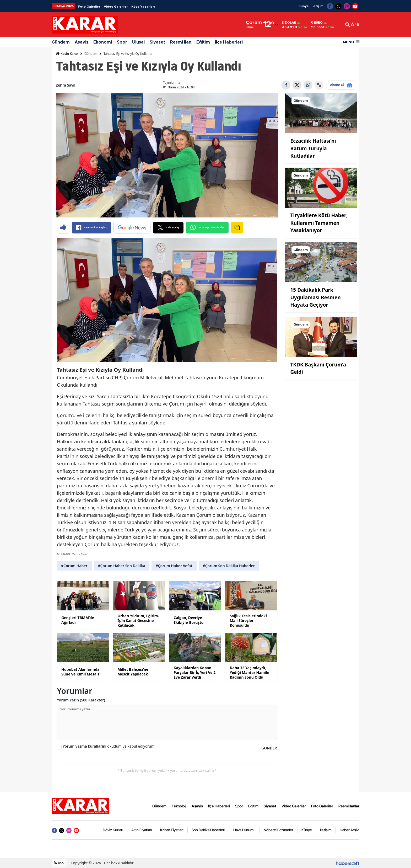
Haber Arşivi (350, 830)
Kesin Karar (67, 54)
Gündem (61, 42)
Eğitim (203, 42)
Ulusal (138, 42)
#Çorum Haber (74, 566)
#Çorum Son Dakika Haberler (229, 566)
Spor (122, 42)
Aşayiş (82, 42)
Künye (304, 6)
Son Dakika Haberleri (208, 830)
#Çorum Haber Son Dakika (122, 566)
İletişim (317, 6)
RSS (59, 863)
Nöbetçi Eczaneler (278, 830)
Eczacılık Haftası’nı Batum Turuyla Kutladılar (313, 148)
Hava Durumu (244, 830)
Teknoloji (179, 806)
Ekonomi (103, 42)
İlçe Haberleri (229, 42)
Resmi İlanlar (349, 806)
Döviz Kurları (113, 830)
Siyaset (157, 42)
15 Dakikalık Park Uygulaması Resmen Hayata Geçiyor (316, 297)
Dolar (289, 23)
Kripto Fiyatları (172, 830)
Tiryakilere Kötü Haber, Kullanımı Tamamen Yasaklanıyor (319, 223)
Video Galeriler (116, 7)
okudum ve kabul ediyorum (109, 746)
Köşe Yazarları (143, 7)
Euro (317, 23)
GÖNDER (269, 748)
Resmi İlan (181, 42)
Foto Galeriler (89, 7)
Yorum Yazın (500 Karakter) (81, 700)
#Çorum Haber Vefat (174, 566)
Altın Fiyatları (142, 830)
